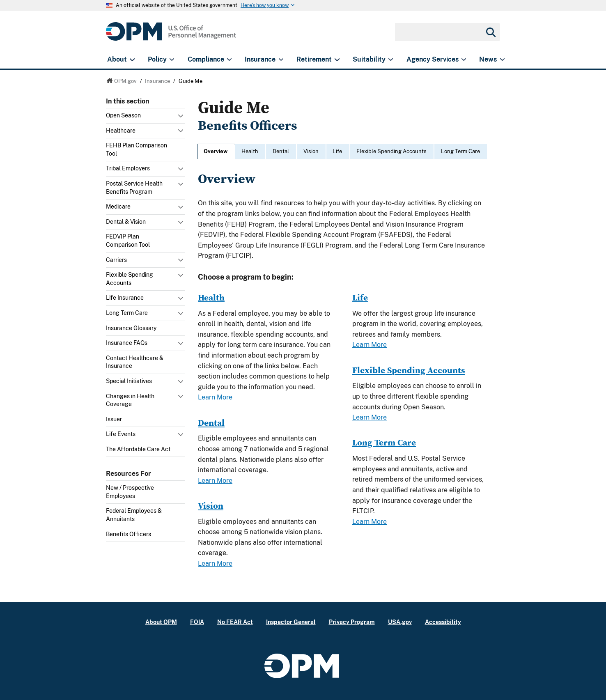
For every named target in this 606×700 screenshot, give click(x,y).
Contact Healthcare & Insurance (135, 362)
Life (337, 151)
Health (250, 151)
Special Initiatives (129, 381)
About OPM (161, 622)
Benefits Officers (129, 534)
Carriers (116, 260)
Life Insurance (125, 298)
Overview (216, 151)
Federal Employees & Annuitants (134, 515)
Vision (311, 151)
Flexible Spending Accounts (130, 279)
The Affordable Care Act (138, 449)
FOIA (197, 622)
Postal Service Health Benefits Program (134, 188)
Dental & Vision (126, 222)
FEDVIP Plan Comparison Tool (128, 241)
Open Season (123, 115)
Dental (281, 151)
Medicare (118, 207)
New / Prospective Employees (130, 492)
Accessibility (443, 622)
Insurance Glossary (131, 328)
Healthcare (121, 131)
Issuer (114, 419)
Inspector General (291, 622)
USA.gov (400, 622)
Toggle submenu (181, 118)
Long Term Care (127, 313)
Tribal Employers (128, 168)
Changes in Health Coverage (130, 400)
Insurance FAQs (127, 343)
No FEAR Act (235, 622)
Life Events (121, 434)
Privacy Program (352, 622)
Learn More (215, 397)
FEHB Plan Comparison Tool (137, 149)
